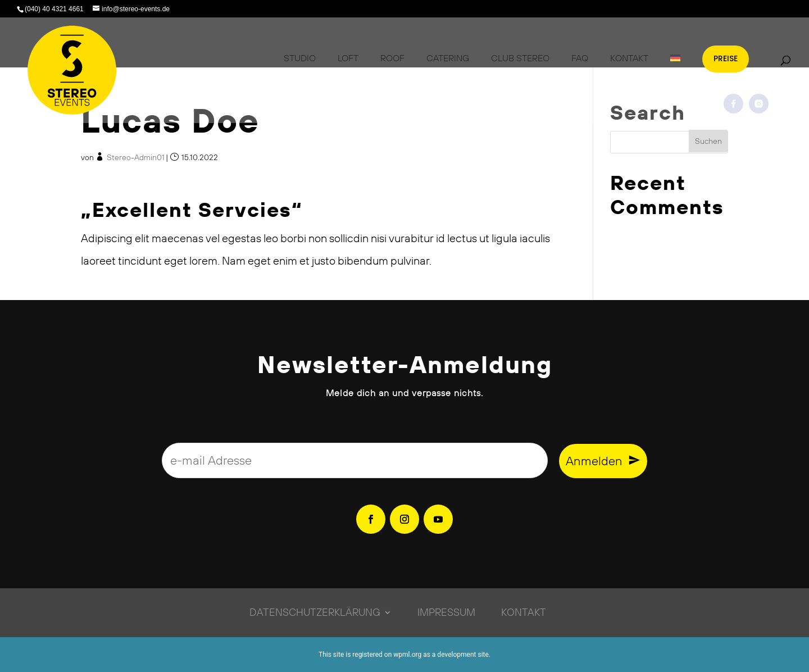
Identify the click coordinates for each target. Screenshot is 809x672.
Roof (392, 58)
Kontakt (629, 58)
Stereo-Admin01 (136, 157)
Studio (300, 58)
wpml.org (407, 655)
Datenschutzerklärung (315, 611)
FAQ (580, 58)
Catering (448, 58)
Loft (348, 58)
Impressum (446, 611)
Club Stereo (520, 58)
